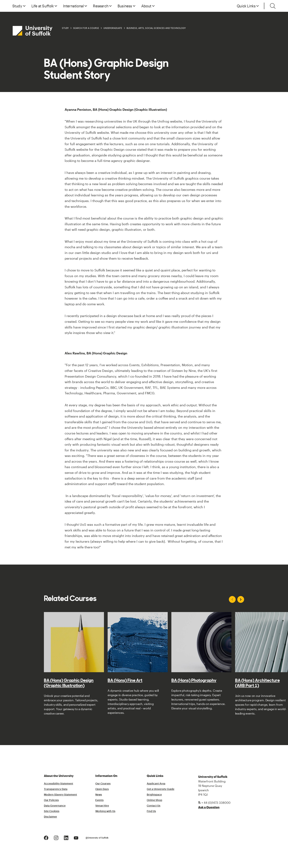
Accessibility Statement (58, 784)
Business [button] (125, 6)
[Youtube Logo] (76, 837)
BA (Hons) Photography (194, 680)
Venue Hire (102, 806)
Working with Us (105, 811)
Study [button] (17, 6)
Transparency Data (56, 789)
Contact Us (154, 806)
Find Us (151, 811)
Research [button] (101, 6)
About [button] (146, 6)
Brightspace (154, 795)
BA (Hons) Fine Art (125, 680)
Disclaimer (51, 817)
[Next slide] (241, 599)
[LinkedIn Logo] (66, 837)
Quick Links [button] (246, 6)
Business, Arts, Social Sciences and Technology (156, 28)
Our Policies (51, 800)
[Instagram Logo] (56, 837)
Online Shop (154, 800)
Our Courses (103, 784)
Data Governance (55, 806)
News (99, 795)
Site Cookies (52, 811)
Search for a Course (86, 28)
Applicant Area (156, 784)
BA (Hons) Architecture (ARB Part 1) (257, 683)
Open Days (102, 789)
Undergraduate (113, 28)
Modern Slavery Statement (60, 795)
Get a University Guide (161, 789)
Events (99, 800)
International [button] (73, 6)
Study (65, 28)
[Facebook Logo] (46, 837)
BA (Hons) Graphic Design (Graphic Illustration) (69, 683)
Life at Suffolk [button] (43, 6)
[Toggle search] (273, 6)
